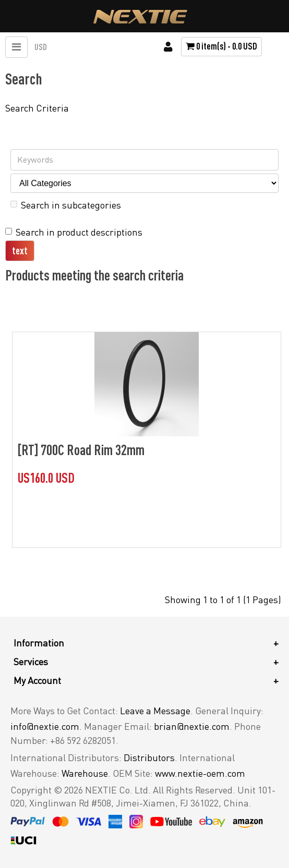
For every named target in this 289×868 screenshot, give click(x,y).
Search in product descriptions (74, 232)
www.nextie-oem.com (200, 773)
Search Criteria (37, 108)
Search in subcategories (66, 205)
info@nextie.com (45, 726)
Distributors (149, 757)
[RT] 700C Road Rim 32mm (81, 449)
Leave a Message (155, 711)
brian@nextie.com (192, 726)
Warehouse (85, 773)
